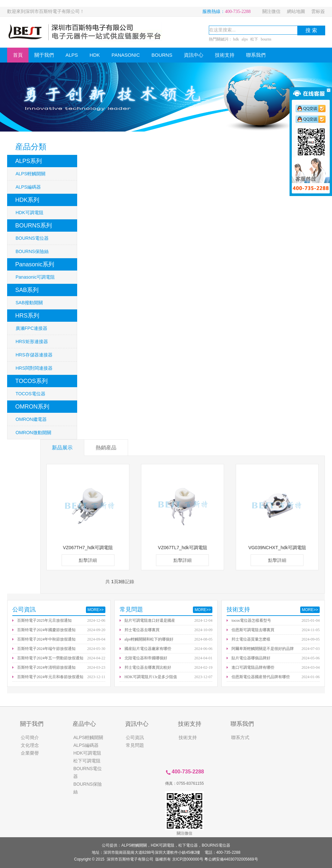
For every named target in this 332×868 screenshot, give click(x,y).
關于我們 (44, 55)
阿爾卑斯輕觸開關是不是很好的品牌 (263, 649)
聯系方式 (240, 737)
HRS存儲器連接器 (34, 355)
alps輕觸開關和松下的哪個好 (149, 639)
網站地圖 (296, 12)
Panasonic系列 (35, 264)
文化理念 (30, 745)
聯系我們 (256, 55)
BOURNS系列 (34, 226)
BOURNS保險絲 (32, 251)
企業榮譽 (30, 753)
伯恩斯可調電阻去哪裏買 (253, 630)
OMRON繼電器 (31, 419)
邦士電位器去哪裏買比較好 (148, 667)
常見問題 (135, 745)
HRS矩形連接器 (32, 341)
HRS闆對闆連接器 (34, 368)
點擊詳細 (88, 560)
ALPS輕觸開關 (30, 174)
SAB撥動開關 (29, 303)
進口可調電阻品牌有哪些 (253, 667)
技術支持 (225, 55)
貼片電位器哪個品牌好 (251, 658)
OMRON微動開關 (33, 433)
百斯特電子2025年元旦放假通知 (44, 620)
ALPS (72, 55)
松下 (254, 39)
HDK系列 (27, 200)
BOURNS (162, 55)
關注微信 (271, 12)
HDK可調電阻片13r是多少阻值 (151, 677)
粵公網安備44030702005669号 (231, 859)
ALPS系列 (29, 161)
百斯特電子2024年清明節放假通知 (46, 667)
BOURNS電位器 (32, 238)
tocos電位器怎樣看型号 (251, 620)
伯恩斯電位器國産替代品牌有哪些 (261, 677)
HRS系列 (27, 316)
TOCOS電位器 (30, 394)
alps (245, 39)
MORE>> (96, 610)
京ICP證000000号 (188, 859)
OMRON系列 (32, 407)
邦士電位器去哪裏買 (142, 630)
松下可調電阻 (87, 761)
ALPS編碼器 (28, 187)
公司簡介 (30, 737)
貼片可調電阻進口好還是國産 (150, 620)
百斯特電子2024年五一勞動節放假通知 (50, 658)
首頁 (18, 55)
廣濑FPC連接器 (31, 328)
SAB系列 (27, 290)
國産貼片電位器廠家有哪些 (148, 649)
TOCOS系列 (31, 381)
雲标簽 (318, 12)
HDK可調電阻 (30, 213)
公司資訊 (135, 737)
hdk (236, 39)
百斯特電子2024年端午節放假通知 (46, 649)
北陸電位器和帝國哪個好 (146, 658)
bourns (266, 39)
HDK (95, 55)
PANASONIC (126, 55)
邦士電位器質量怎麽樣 (251, 639)
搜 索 (311, 30)
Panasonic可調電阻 (35, 277)
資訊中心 (194, 55)
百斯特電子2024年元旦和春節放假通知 (50, 677)
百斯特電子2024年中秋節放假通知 (46, 639)
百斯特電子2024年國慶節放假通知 (46, 630)
